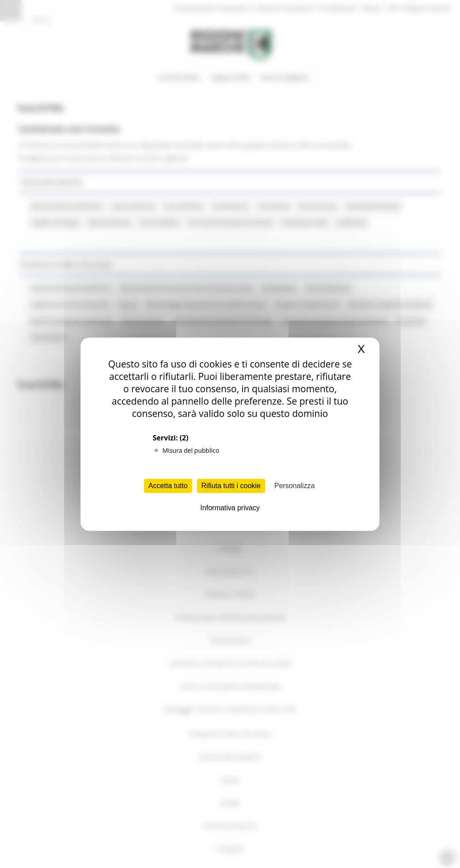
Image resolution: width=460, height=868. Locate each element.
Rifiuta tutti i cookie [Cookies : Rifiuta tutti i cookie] (231, 486)
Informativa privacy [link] (230, 508)
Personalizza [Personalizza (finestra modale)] (295, 486)
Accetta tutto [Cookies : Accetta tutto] (168, 486)
